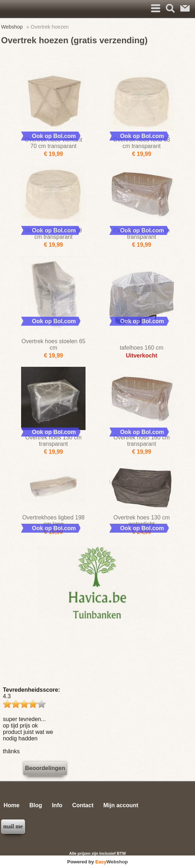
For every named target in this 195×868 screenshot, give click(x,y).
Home (11, 805)
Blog (36, 805)
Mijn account (121, 805)
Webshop (12, 27)
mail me (13, 826)
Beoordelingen (45, 768)
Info (57, 805)
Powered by (97, 862)
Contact (83, 805)
